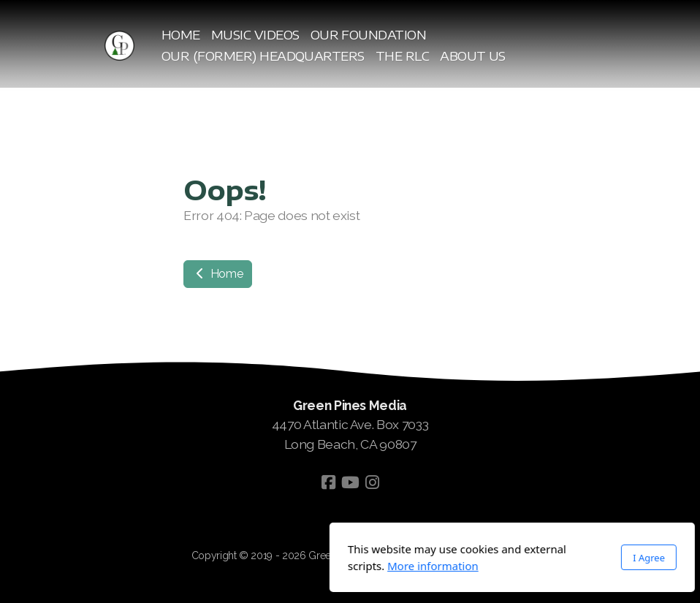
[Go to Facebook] (328, 482)
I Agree (487, 558)
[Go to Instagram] (372, 482)
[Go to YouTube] (350, 482)
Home (218, 274)
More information (271, 566)
